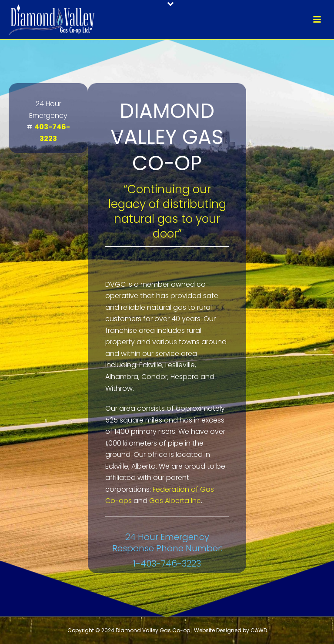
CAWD (259, 630)
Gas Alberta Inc (175, 501)
